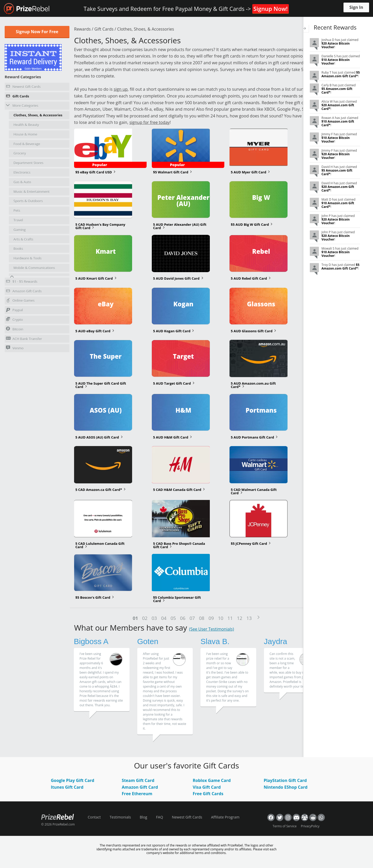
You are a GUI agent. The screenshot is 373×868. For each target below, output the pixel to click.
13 (249, 618)
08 (202, 618)
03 (154, 618)
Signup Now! (270, 9)
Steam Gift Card (138, 780)
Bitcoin (15, 329)
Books (18, 249)
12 (240, 618)
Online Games (20, 301)
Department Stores (28, 163)
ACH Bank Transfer (24, 339)
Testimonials (120, 817)
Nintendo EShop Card (286, 787)
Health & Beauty (26, 125)
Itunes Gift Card (67, 787)
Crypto (14, 319)
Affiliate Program (225, 817)
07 (192, 618)
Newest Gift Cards (23, 87)
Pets (17, 210)
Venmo (15, 348)
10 (221, 618)
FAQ (159, 817)
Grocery (20, 153)
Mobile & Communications (34, 268)
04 (164, 618)
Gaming (20, 230)
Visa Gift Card (207, 787)
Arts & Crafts (23, 239)
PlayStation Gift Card (285, 780)
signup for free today (149, 122)
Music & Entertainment (31, 192)
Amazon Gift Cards (24, 292)
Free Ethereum (137, 794)
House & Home (25, 134)
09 (211, 618)
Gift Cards (17, 97)
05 (173, 618)
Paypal (14, 311)
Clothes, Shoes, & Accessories (38, 115)
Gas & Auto (22, 182)
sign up (121, 89)
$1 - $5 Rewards (22, 282)
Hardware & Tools (28, 258)
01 (135, 618)
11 (230, 618)
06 (183, 618)
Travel (18, 220)
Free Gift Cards (208, 794)
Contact (94, 817)
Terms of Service (285, 826)
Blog (144, 817)
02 (145, 618)
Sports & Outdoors (28, 201)
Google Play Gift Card (73, 780)
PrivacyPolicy (310, 826)
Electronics (22, 172)
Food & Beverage (27, 144)
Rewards (82, 29)
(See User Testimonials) (211, 629)
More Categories (22, 105)
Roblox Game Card (212, 780)
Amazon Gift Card (140, 787)
